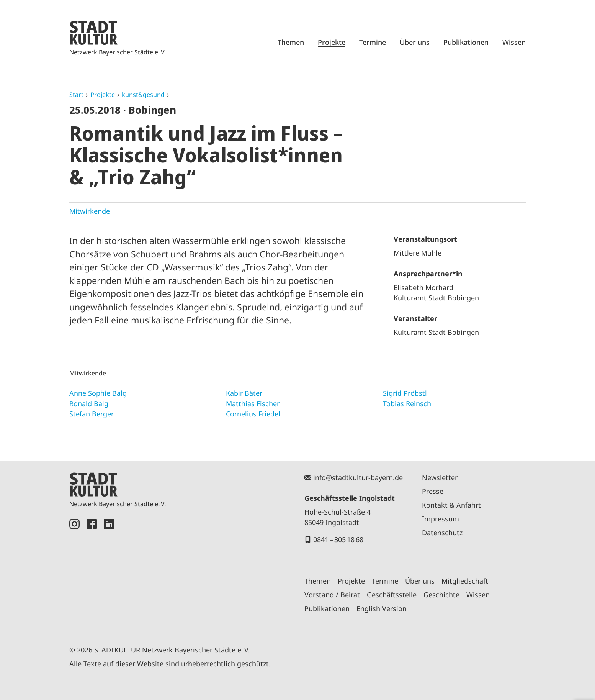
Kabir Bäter (244, 393)
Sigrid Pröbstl (405, 393)
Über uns (415, 42)
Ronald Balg (89, 403)
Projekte (332, 42)
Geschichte (441, 595)
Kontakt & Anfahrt (451, 505)
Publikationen (466, 42)
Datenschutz (442, 533)
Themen (291, 42)
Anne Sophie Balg (98, 393)
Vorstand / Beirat (332, 595)
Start (76, 95)
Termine (373, 42)
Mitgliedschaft (465, 581)
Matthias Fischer (253, 403)
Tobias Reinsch (407, 403)
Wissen (514, 42)
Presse (433, 491)
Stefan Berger (92, 414)
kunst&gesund (143, 95)
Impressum (441, 519)
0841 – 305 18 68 (338, 539)
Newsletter (440, 477)
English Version (382, 608)
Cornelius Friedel (253, 414)
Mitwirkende (90, 211)
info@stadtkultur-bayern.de (358, 477)
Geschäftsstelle (392, 595)
